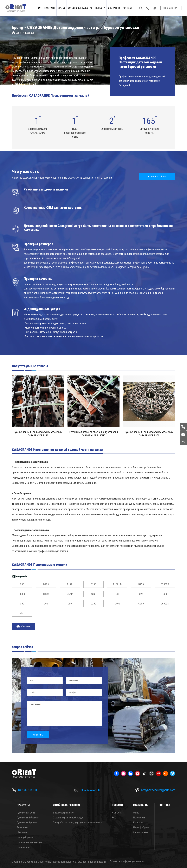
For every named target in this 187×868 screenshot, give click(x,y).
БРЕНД (61, 8)
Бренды (30, 33)
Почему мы (139, 817)
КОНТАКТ (127, 8)
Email (32, 692)
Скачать (23, 626)
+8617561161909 (28, 790)
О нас (136, 813)
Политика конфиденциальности (127, 861)
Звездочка (23, 827)
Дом (19, 33)
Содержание (35, 704)
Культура (138, 822)
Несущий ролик (25, 837)
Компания (73, 680)
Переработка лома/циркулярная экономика (77, 822)
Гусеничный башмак (28, 817)
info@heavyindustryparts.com (158, 790)
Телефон (73, 692)
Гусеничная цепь (26, 813)
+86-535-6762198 (89, 790)
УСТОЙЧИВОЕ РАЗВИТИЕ (80, 8)
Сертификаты (140, 832)
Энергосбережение (63, 813)
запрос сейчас (158, 176)
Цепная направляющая (30, 842)
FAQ (114, 817)
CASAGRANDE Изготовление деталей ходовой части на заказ (57, 450)
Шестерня (22, 832)
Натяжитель (23, 847)
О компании (114, 8)
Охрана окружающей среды (68, 817)
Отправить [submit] (38, 735)
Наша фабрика (141, 827)
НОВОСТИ (100, 8)
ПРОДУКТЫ (49, 8)
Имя (31, 680)
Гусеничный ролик (27, 822)
